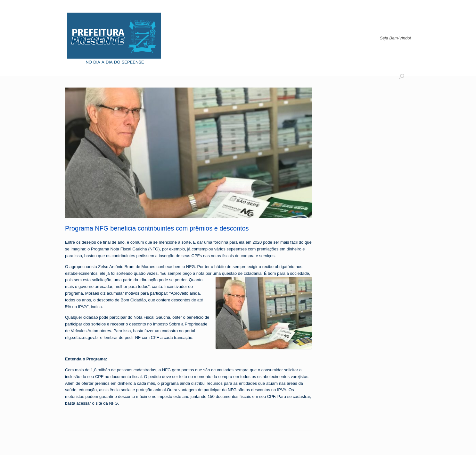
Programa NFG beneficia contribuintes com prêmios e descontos (157, 228)
